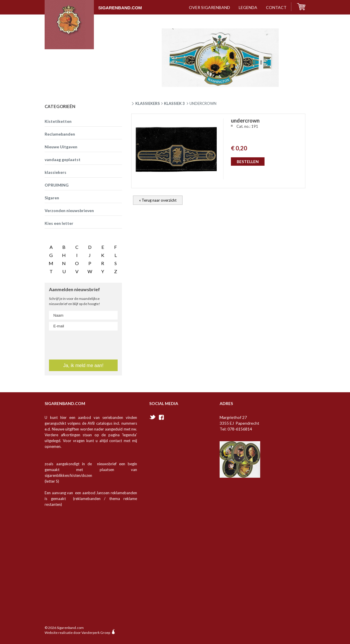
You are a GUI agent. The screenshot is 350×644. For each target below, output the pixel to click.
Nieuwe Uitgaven (61, 147)
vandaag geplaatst (63, 159)
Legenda (248, 7)
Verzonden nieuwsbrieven (69, 210)
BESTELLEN (248, 162)
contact (276, 7)
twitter (153, 417)
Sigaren (52, 198)
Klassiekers (148, 103)
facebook (161, 417)
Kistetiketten (58, 121)
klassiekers (55, 172)
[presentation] (84, 344)
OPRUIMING (57, 185)
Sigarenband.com (93, 5)
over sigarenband (209, 7)
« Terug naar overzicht (158, 200)
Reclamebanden (60, 134)
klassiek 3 (174, 103)
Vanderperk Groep (96, 633)
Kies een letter (59, 223)
